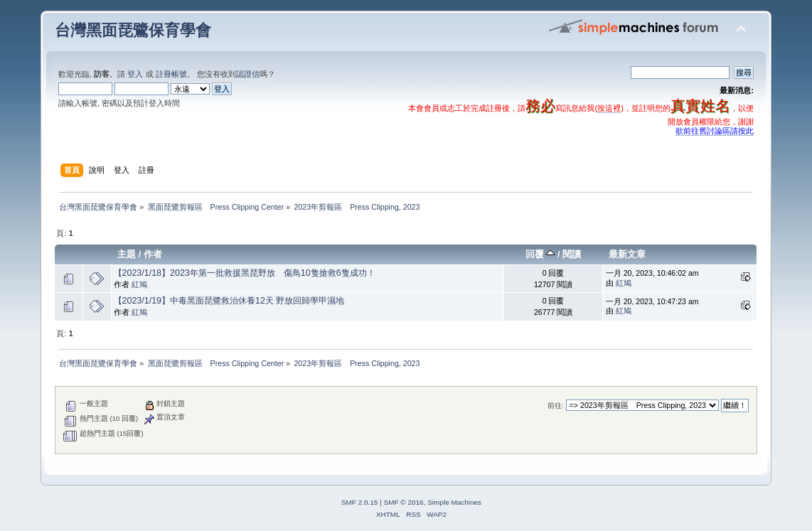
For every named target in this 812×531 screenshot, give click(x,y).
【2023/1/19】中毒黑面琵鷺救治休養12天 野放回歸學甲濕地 (229, 301)
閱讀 (572, 254)
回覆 (540, 254)
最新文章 (627, 254)
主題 (127, 254)
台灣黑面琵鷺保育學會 (133, 30)
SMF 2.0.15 (360, 502)
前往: (556, 406)
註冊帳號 (171, 74)
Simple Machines (454, 502)
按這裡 (609, 108)
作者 (153, 254)
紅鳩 (139, 284)
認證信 (248, 74)
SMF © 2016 (404, 502)
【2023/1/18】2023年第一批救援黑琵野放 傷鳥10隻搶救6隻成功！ (245, 273)
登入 (135, 74)
